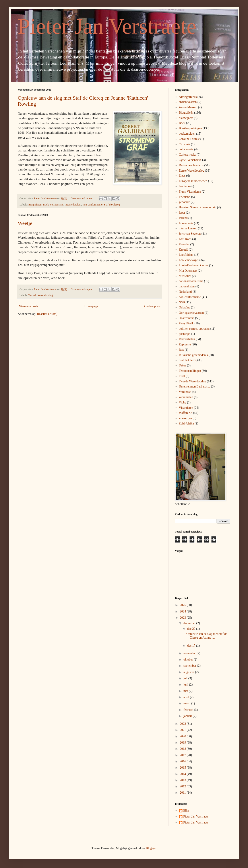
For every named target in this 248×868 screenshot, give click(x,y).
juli (186, 678)
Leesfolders (186, 255)
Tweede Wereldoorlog (41, 295)
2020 (183, 736)
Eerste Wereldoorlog (192, 171)
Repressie (185, 344)
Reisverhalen (187, 339)
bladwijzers (186, 118)
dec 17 (192, 646)
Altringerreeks (188, 97)
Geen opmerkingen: (82, 198)
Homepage (91, 306)
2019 (183, 743)
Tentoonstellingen (190, 371)
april (187, 697)
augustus (189, 672)
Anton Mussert (188, 107)
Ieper (182, 213)
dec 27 (192, 629)
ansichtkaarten (188, 102)
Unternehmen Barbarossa (195, 387)
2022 (183, 724)
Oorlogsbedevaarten (191, 313)
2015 (183, 768)
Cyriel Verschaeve (190, 160)
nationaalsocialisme (191, 281)
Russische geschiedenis (193, 355)
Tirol (182, 376)
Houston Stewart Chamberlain (198, 207)
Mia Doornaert (188, 271)
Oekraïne (185, 307)
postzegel (185, 334)
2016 (183, 761)
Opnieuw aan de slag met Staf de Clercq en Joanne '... (207, 636)
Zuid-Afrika (186, 423)
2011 (183, 793)
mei (186, 691)
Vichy (183, 402)
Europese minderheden (193, 181)
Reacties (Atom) (47, 314)
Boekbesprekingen (190, 128)
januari (188, 716)
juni (186, 685)
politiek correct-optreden (194, 329)
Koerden (184, 244)
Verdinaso (185, 392)
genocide (185, 202)
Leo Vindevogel (189, 260)
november (190, 653)
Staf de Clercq (112, 205)
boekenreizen (187, 134)
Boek (46, 205)
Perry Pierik (186, 323)
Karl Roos (185, 239)
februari (189, 710)
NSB (182, 302)
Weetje (25, 223)
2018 (183, 749)
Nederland (185, 292)
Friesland (185, 197)
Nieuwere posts (28, 306)
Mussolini (185, 276)
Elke (186, 811)
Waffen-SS (186, 413)
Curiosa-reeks (188, 155)
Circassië (185, 144)
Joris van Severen (190, 234)
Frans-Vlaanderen (190, 192)
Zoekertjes (185, 418)
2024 (183, 611)
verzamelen (186, 397)
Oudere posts (153, 306)
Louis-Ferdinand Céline (194, 265)
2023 (183, 618)
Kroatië (184, 250)
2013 (183, 780)
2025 (183, 605)
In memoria (186, 223)
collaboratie (57, 205)
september (190, 666)
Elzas (182, 176)
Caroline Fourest (189, 139)
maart (187, 703)
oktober (188, 660)
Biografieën (35, 205)
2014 (183, 774)
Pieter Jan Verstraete (107, 26)
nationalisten (187, 286)
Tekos (183, 365)
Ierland (183, 218)
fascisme (184, 186)
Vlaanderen (186, 408)
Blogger (151, 848)
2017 (183, 755)
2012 (183, 786)
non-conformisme (93, 205)
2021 (183, 730)
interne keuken (73, 205)
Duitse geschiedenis (191, 165)
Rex (181, 350)
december (190, 623)
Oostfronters (187, 318)
